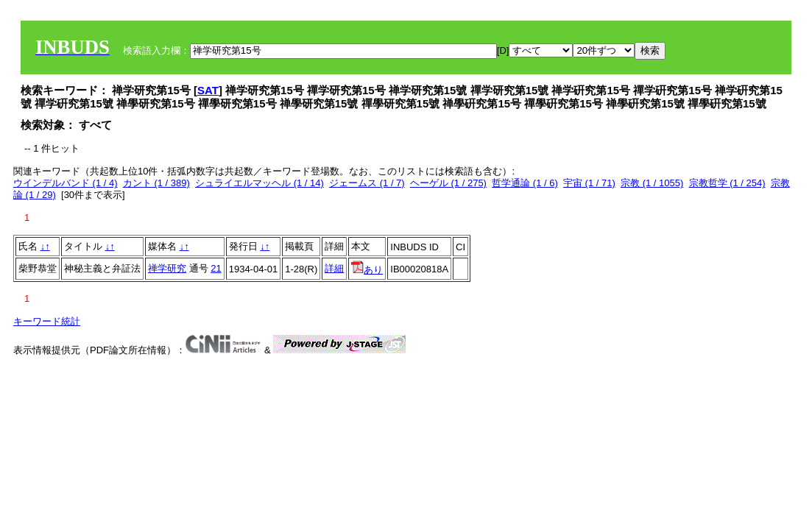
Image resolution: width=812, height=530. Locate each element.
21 (216, 268)
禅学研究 (167, 268)
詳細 (334, 268)
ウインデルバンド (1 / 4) (66, 183)
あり (367, 270)
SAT (208, 90)
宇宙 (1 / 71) (589, 183)
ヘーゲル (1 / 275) (448, 183)
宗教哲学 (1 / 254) (727, 183)
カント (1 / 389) (156, 183)
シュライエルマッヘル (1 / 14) (260, 183)
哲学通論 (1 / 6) (525, 183)
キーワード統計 (47, 321)
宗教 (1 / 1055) (652, 183)
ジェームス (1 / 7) (367, 183)
